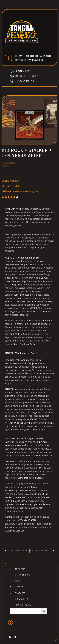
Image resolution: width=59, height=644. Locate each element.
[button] (3, 3)
